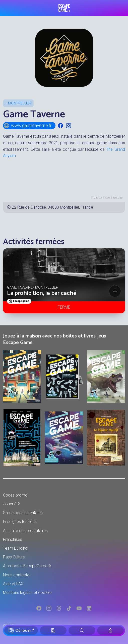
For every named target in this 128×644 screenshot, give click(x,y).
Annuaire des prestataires (25, 531)
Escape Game (64, 8)
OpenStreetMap (114, 198)
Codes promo (15, 495)
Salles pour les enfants (23, 513)
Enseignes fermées (20, 522)
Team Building (15, 548)
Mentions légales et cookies (28, 593)
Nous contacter (17, 575)
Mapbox (98, 198)
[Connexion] (110, 630)
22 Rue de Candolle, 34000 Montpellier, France (52, 207)
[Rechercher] (82, 630)
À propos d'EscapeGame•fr (27, 566)
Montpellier (20, 103)
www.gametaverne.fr (28, 126)
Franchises (13, 539)
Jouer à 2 (11, 504)
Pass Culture (14, 557)
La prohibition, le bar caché (42, 293)
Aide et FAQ (13, 584)
